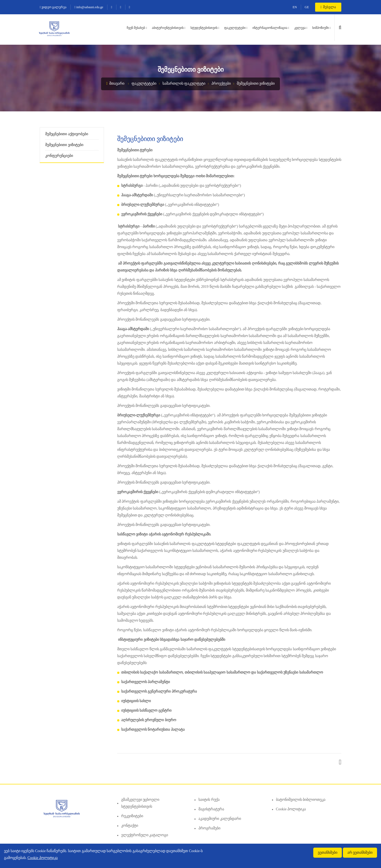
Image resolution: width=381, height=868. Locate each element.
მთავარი (115, 83)
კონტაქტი (130, 826)
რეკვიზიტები (132, 816)
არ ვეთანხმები (360, 853)
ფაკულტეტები (235, 28)
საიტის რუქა (209, 800)
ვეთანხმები (328, 853)
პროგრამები (209, 828)
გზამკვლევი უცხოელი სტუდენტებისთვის (140, 803)
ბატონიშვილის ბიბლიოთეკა (301, 800)
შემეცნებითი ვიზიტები (256, 83)
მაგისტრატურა (211, 809)
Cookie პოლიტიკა (291, 809)
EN (295, 7)
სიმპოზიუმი (321, 28)
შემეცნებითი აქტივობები (67, 134)
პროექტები (221, 83)
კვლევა (300, 28)
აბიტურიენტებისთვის (168, 28)
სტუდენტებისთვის (204, 28)
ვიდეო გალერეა (53, 7)
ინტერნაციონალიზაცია (270, 28)
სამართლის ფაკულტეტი (184, 83)
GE (307, 7)
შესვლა (328, 7)
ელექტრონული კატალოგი (145, 835)
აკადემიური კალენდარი (220, 819)
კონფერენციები (59, 156)
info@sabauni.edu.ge (89, 7)
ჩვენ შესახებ (136, 28)
